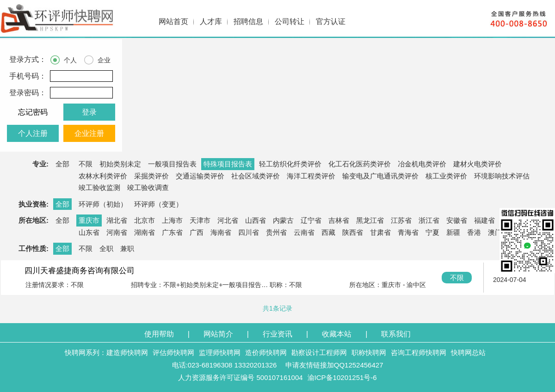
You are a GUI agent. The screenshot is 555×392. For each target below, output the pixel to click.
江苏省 (401, 220)
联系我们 (396, 334)
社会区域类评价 (256, 176)
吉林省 (339, 220)
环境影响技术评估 (502, 176)
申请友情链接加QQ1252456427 (334, 365)
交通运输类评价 (200, 176)
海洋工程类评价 (311, 176)
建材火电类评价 (478, 164)
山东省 (89, 232)
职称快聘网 (369, 352)
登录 (89, 112)
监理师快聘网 (220, 352)
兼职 (127, 248)
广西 (197, 232)
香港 (474, 232)
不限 (86, 164)
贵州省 (276, 232)
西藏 (328, 232)
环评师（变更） (158, 204)
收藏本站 (337, 334)
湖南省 (145, 232)
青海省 (408, 232)
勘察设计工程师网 (319, 352)
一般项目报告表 (172, 164)
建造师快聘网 (127, 352)
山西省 (256, 220)
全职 (106, 248)
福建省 (484, 220)
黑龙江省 (370, 220)
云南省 (304, 232)
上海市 (172, 220)
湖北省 (117, 220)
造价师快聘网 (266, 352)
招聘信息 (248, 21)
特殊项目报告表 (228, 164)
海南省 (221, 232)
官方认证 (331, 21)
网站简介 (218, 334)
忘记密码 (33, 112)
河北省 (228, 220)
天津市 (200, 220)
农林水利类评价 (103, 176)
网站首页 (173, 21)
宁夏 (432, 232)
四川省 (249, 232)
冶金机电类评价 (422, 164)
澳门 (495, 232)
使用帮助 (159, 334)
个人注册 (33, 133)
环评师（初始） (103, 204)
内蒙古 (283, 220)
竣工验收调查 (148, 187)
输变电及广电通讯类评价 (380, 176)
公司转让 (290, 21)
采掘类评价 (151, 176)
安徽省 (457, 220)
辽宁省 (311, 220)
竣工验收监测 (99, 187)
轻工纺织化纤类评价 (290, 164)
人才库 (211, 21)
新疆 (453, 232)
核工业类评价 (446, 176)
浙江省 (429, 220)
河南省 (117, 232)
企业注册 (89, 133)
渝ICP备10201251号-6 (342, 377)
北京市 (145, 220)
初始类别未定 (120, 164)
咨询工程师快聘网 (419, 352)
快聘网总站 (468, 352)
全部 (62, 164)
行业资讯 (277, 334)
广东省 (172, 232)
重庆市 (89, 220)
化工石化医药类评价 (360, 164)
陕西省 (353, 232)
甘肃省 (380, 232)
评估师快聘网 (173, 352)
